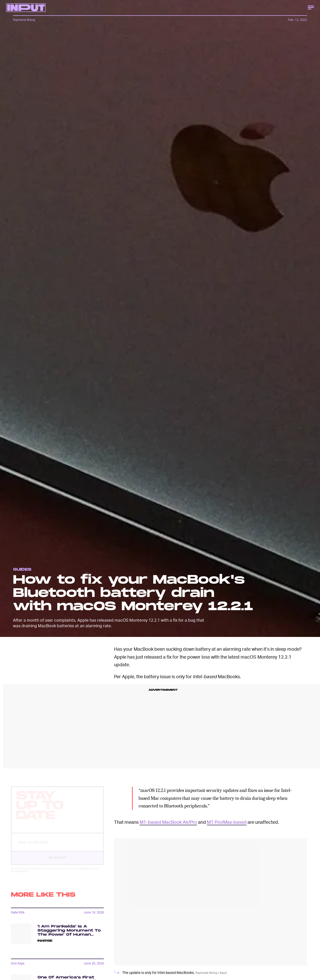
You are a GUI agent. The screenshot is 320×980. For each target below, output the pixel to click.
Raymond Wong (24, 20)
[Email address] (57, 847)
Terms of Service (85, 873)
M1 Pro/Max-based (227, 822)
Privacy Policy (20, 876)
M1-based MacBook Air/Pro (168, 822)
